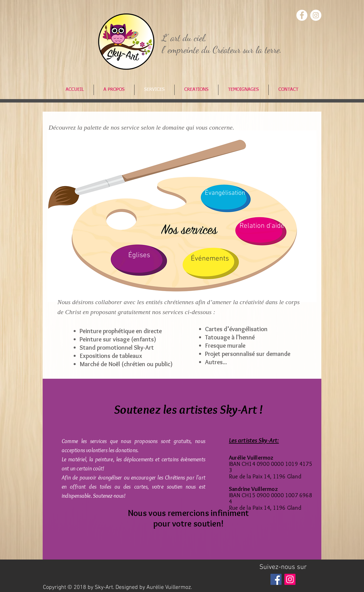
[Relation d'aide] (262, 226)
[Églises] (139, 255)
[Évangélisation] (225, 193)
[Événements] (210, 259)
